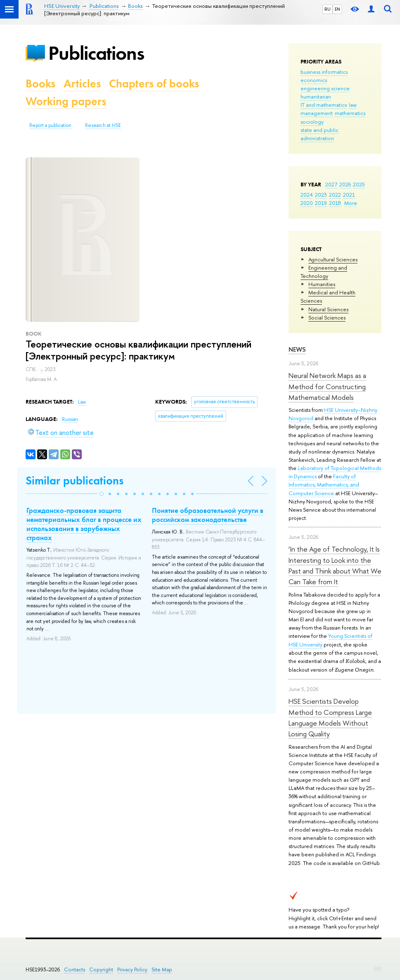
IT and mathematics (324, 105)
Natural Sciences (328, 309)
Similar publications (75, 481)
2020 (307, 203)
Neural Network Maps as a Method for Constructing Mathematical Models (327, 386)
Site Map (162, 969)
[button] (102, 494)
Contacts (75, 969)
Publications (96, 53)
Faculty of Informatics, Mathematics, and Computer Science (324, 484)
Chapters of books (154, 83)
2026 (345, 184)
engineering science (325, 88)
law (353, 105)
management (317, 113)
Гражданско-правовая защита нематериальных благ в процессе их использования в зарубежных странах (84, 524)
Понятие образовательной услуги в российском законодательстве (208, 515)
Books (40, 83)
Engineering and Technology (324, 272)
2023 (321, 195)
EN (337, 9)
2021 (349, 195)
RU (328, 9)
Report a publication (50, 125)
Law (82, 402)
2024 (307, 195)
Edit (378, 968)
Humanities (322, 284)
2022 (335, 195)
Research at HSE (103, 125)
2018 (335, 203)
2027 (331, 184)
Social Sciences (327, 317)
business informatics (324, 72)
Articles (82, 83)
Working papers (66, 101)
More (351, 203)
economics (314, 80)
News (297, 349)
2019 (321, 203)
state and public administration (320, 134)
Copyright (101, 969)
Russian (70, 419)
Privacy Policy (132, 969)
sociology (312, 122)
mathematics (350, 113)
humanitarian (316, 96)
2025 (359, 184)
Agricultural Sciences (333, 259)
